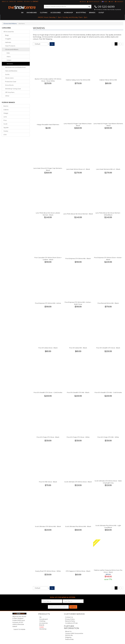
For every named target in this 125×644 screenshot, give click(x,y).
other (7, 96)
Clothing (42, 621)
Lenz (5, 117)
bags (7, 35)
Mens (9, 57)
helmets (8, 42)
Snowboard (43, 619)
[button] (83, 2)
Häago (6, 113)
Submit (73, 607)
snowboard (32, 13)
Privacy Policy (70, 619)
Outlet (101, 13)
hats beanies (11, 71)
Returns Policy (70, 621)
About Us (5, 1)
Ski (40, 617)
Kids (8, 53)
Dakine (6, 110)
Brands (92, 13)
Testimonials (69, 639)
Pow (5, 120)
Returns (27, 1)
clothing (44, 13)
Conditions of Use (71, 623)
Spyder (6, 127)
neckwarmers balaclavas (15, 67)
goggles (8, 39)
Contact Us (69, 617)
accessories (56, 13)
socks (7, 74)
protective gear (11, 82)
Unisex (9, 60)
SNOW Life (13, 1)
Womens (10, 64)
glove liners (9, 78)
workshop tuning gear (13, 89)
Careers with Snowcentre (74, 633)
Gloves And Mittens (10, 23)
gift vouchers (10, 92)
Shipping (20, 1)
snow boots (9, 85)
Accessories (43, 623)
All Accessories (9, 32)
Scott (5, 124)
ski (22, 13)
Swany (6, 131)
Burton (6, 106)
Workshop (68, 13)
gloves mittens (12, 49)
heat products (10, 46)
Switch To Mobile (19, 629)
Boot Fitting (81, 13)
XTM (5, 135)
